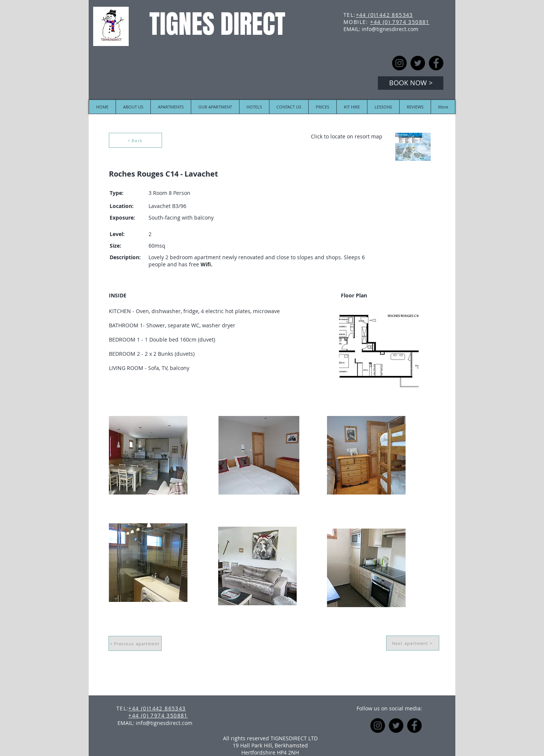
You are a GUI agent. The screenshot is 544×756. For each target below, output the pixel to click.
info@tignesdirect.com (390, 29)
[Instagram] (399, 63)
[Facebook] (436, 63)
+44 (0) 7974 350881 (400, 22)
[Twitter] (418, 63)
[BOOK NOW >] (411, 83)
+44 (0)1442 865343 (384, 15)
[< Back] (135, 140)
